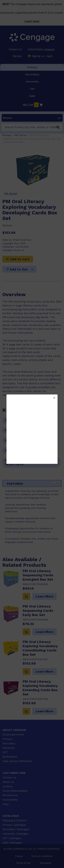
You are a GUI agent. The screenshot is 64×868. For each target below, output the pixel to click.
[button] (54, 398)
